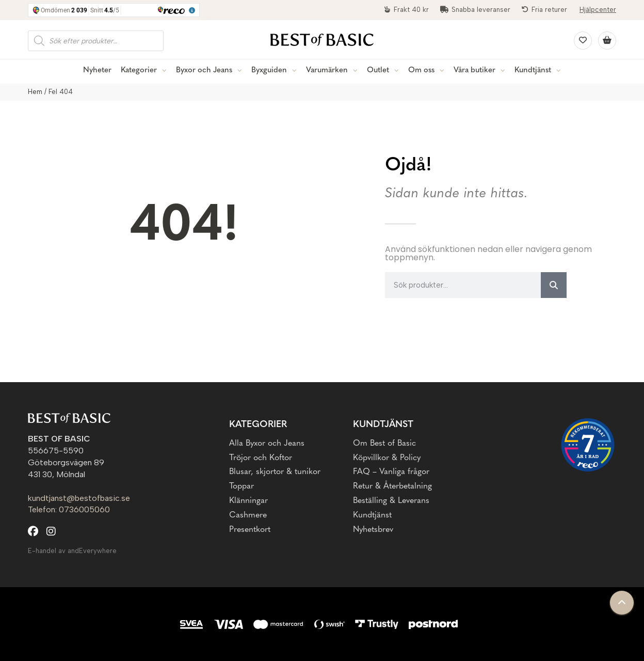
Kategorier (139, 70)
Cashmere (248, 515)
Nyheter (97, 70)
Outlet (378, 70)
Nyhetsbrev (373, 530)
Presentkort (250, 530)
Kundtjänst (533, 70)
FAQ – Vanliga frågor (391, 472)
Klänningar (248, 501)
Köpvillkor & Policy (387, 458)
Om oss (421, 70)
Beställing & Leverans (391, 501)
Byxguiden (269, 70)
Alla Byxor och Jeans (267, 444)
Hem (35, 92)
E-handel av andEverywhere (72, 551)
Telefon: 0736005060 (69, 509)
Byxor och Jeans (204, 70)
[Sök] (554, 285)
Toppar (242, 486)
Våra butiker (474, 70)
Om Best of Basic (384, 444)
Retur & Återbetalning (392, 486)
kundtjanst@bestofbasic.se (79, 498)
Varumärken (327, 70)
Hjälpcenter (598, 10)
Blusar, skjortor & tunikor (275, 472)
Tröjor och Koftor (261, 458)
